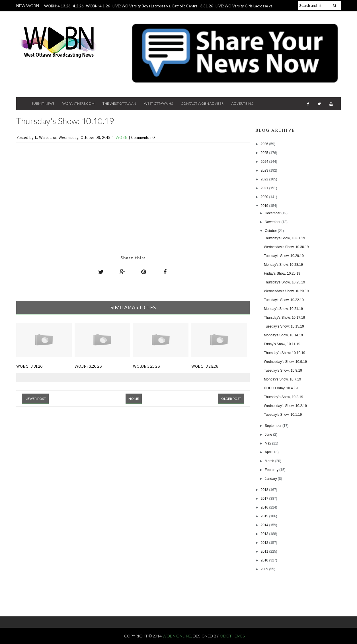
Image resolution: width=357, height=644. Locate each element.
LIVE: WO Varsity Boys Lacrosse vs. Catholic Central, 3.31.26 (163, 6)
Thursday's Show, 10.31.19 (284, 238)
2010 (265, 560)
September (274, 426)
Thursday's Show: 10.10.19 (285, 353)
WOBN (122, 137)
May (268, 443)
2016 (265, 507)
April (269, 452)
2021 (265, 188)
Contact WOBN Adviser (202, 103)
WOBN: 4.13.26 (57, 6)
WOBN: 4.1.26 (98, 6)
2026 (265, 144)
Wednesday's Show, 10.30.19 (286, 247)
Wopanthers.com (78, 103)
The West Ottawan (119, 103)
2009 (265, 569)
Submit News (43, 103)
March (270, 461)
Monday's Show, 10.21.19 (283, 309)
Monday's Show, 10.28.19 (283, 265)
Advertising (243, 103)
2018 (265, 490)
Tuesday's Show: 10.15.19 (284, 326)
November (273, 222)
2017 (265, 499)
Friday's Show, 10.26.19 (282, 273)
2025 (265, 153)
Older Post (231, 399)
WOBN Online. (178, 636)
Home (134, 399)
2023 (265, 170)
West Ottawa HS (158, 103)
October (271, 231)
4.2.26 (78, 6)
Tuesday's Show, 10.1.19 (283, 415)
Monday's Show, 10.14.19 (283, 335)
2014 (265, 525)
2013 (265, 534)
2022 (265, 179)
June (269, 435)
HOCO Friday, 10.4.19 (281, 388)
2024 (265, 162)
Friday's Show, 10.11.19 (282, 344)
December (273, 213)
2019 (265, 206)
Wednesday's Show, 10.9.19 (285, 362)
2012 (265, 543)
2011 (265, 552)
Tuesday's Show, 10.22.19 (284, 300)
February (272, 470)
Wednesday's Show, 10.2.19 (285, 406)
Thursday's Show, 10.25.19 (284, 282)
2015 (265, 516)
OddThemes (232, 636)
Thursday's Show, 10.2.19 (284, 397)
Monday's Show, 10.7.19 (282, 379)
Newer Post (35, 399)
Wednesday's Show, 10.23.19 (286, 291)
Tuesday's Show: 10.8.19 (283, 371)
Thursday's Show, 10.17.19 (284, 318)
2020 (265, 197)
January (271, 479)
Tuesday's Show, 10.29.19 (284, 256)
